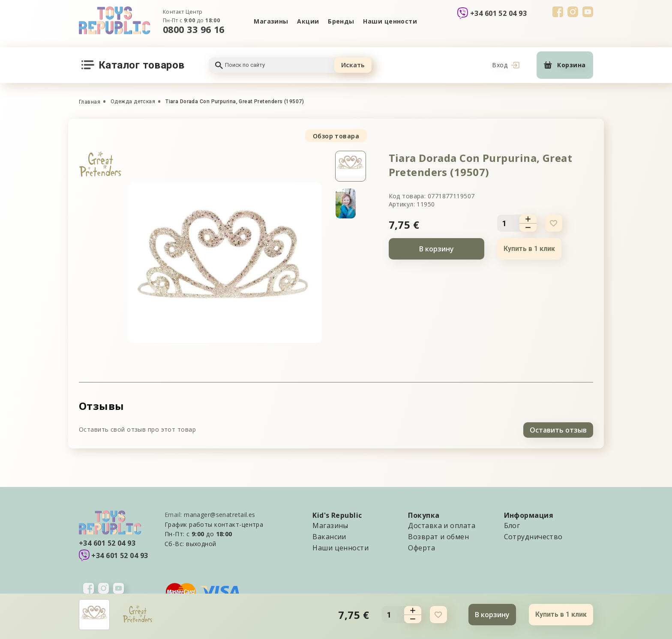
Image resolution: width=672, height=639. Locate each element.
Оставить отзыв (558, 429)
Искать (353, 65)
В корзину (436, 249)
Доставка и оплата (441, 524)
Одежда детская (133, 102)
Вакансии (329, 535)
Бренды (342, 21)
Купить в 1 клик (529, 249)
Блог (512, 524)
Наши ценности (391, 21)
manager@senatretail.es (220, 513)
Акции (307, 21)
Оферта (421, 546)
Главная (90, 102)
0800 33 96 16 (194, 29)
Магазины (270, 21)
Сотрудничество (533, 535)
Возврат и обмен (438, 535)
